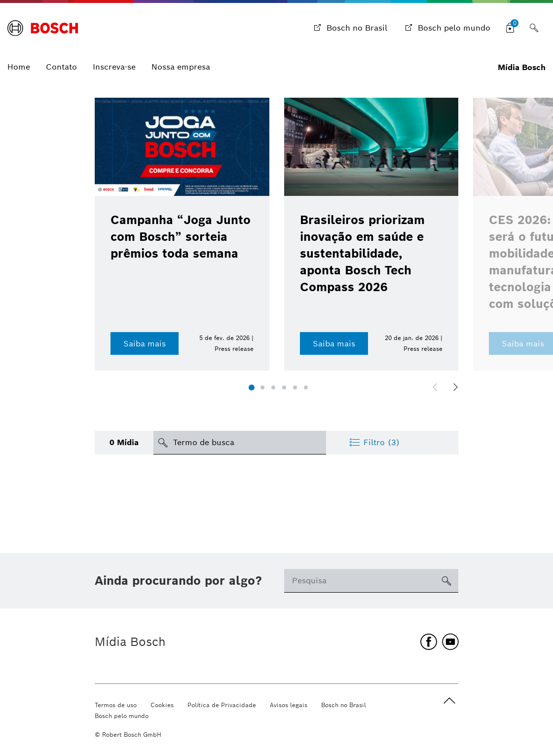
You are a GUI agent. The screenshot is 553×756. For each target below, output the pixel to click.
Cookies (162, 705)
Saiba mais (145, 344)
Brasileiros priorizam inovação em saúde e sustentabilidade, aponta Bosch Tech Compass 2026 (362, 253)
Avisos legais (289, 705)
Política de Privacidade (222, 705)
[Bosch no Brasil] (350, 28)
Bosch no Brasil (344, 705)
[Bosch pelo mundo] (447, 28)
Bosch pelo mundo (122, 716)
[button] (252, 388)
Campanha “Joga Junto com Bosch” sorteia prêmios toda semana (181, 237)
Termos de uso (116, 705)
